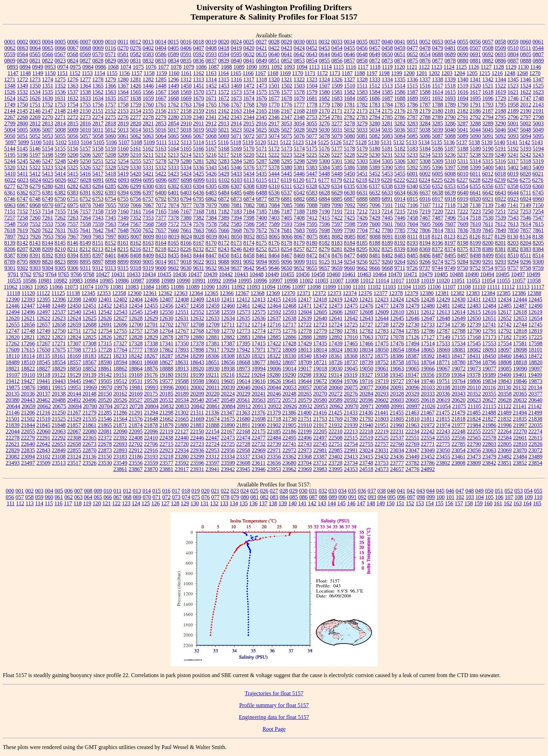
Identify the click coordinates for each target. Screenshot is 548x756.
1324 (324, 79)
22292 (59, 438)
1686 (375, 98)
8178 (287, 243)
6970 (48, 205)
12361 (150, 293)
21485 (474, 413)
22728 (243, 444)
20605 (412, 400)
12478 (397, 306)
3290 (500, 123)
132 (214, 503)
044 (431, 491)
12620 (13, 318)
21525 (59, 419)
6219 (374, 180)
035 (352, 491)
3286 (450, 123)
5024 (249, 130)
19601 (212, 381)
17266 (28, 343)
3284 (425, 123)
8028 (199, 237)
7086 (300, 205)
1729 (500, 98)
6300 (148, 186)
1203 (447, 73)
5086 (425, 136)
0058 (500, 42)
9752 (475, 268)
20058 (320, 387)
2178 (412, 111)
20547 (212, 400)
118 (77, 503)
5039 (438, 130)
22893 (120, 450)
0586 (161, 54)
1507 (324, 86)
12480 (428, 306)
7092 (350, 205)
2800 (22, 123)
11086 (177, 287)
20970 (352, 406)
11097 (299, 287)
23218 (166, 457)
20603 (397, 400)
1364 (85, 86)
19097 (535, 369)
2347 (287, 117)
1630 (48, 98)
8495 (450, 255)
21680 (243, 419)
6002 (425, 174)
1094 (302, 67)
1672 (224, 98)
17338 (151, 343)
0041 (400, 42)
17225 (535, 337)
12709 (212, 325)
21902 (274, 425)
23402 (336, 457)
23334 (228, 457)
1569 (186, 92)
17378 (197, 343)
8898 (110, 262)
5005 (22, 130)
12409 (197, 299)
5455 (400, 174)
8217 (148, 249)
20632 (520, 400)
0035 (362, 42)
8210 (60, 249)
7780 (387, 230)
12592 (274, 312)
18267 (151, 356)
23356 (274, 457)
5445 (287, 174)
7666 (224, 230)
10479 (426, 274)
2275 (110, 117)
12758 (151, 331)
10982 (60, 281)
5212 (161, 155)
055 (538, 491)
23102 (43, 457)
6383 (73, 193)
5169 (236, 149)
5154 (48, 149)
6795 (199, 199)
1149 (38, 73)
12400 (89, 299)
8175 (261, 243)
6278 (22, 186)
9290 (475, 262)
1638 (136, 98)
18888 (166, 369)
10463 (364, 274)
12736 (459, 325)
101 (450, 497)
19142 (105, 375)
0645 (337, 54)
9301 (10, 268)
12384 (488, 293)
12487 (520, 306)
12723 (320, 325)
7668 (236, 230)
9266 (425, 262)
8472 (312, 255)
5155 (60, 149)
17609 (13, 350)
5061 (123, 136)
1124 (449, 67)
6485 (236, 193)
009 (98, 491)
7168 (199, 211)
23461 (459, 457)
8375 (463, 249)
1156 (124, 73)
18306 (212, 356)
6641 (475, 193)
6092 (111, 180)
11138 (73, 293)
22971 (274, 450)
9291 (488, 262)
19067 (443, 369)
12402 (120, 299)
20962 (336, 406)
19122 (59, 375)
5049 (538, 130)
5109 (149, 142)
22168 (243, 431)
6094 (136, 180)
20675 (59, 406)
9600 (161, 268)
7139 (488, 205)
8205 (538, 243)
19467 (89, 381)
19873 (535, 381)
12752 (89, 331)
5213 (173, 155)
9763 (38, 274)
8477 (349, 255)
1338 (438, 79)
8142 (22, 243)
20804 (152, 406)
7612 (500, 224)
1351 (48, 86)
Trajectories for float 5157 (274, 693)
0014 (161, 42)
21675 (228, 419)
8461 (261, 255)
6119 (286, 180)
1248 (510, 73)
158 (469, 503)
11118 (13, 293)
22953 (212, 450)
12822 (43, 337)
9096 (287, 262)
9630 (186, 268)
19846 (520, 381)
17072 (382, 337)
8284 (349, 249)
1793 (488, 105)
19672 (320, 381)
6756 (136, 199)
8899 (123, 262)
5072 (249, 136)
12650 (474, 318)
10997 (276, 281)
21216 (43, 413)
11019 (428, 281)
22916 (151, 450)
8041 (224, 237)
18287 (166, 356)
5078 (324, 136)
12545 (136, 312)
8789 (10, 262)
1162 (199, 73)
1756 (98, 105)
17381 (212, 343)
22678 (105, 444)
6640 (463, 193)
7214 (387, 211)
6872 (224, 199)
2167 (287, 111)
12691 (105, 325)
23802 (443, 463)
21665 (182, 419)
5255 (136, 161)
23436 (397, 457)
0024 (236, 42)
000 (10, 491)
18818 (520, 362)
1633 (85, 98)
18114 (28, 356)
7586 (249, 224)
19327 (366, 375)
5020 (211, 130)
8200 (488, 243)
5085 (412, 136)
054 (528, 491)
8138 (538, 237)
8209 (48, 249)
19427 (28, 381)
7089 (325, 205)
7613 (513, 224)
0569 (85, 54)
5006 (35, 130)
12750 (59, 331)
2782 (349, 117)
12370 (288, 293)
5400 (488, 167)
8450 (224, 255)
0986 (101, 67)
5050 (10, 136)
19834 (489, 381)
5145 (22, 149)
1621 (513, 92)
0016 (186, 42)
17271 (59, 343)
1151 (62, 73)
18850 (74, 369)
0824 (73, 61)
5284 (236, 161)
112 (20, 503)
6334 (337, 186)
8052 (249, 237)
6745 (538, 193)
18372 (366, 356)
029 (294, 491)
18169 (74, 356)
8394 (73, 255)
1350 (35, 86)
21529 (74, 419)
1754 (73, 105)
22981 (320, 450)
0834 (173, 61)
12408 (182, 299)
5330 (136, 167)
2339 (186, 117)
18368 (351, 356)
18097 (505, 350)
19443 (59, 381)
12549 (151, 312)
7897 (10, 237)
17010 (351, 337)
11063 (26, 287)
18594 (120, 362)
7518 (475, 218)
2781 (337, 117)
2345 (261, 117)
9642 (249, 268)
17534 (459, 343)
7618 (10, 230)
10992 (214, 281)
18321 (258, 356)
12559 (228, 312)
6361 (10, 193)
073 (176, 497)
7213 (375, 211)
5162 (148, 149)
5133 (411, 142)
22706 (151, 444)
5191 (500, 149)
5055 (60, 136)
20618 (428, 400)
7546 (526, 218)
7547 (538, 218)
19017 (305, 369)
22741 (289, 444)
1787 (425, 105)
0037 (375, 42)
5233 (412, 155)
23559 (151, 463)
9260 (387, 262)
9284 (463, 262)
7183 (236, 211)
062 (68, 497)
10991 (199, 281)
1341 (475, 79)
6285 (110, 186)
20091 (397, 387)
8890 (73, 262)
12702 (166, 325)
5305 (387, 161)
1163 (211, 73)
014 (147, 491)
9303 (35, 268)
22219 (382, 431)
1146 (536, 67)
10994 (230, 281)
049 (480, 491)
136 (253, 503)
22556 (459, 438)
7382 (199, 218)
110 (538, 497)
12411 (228, 299)
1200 (409, 73)
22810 (520, 444)
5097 (11, 142)
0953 (50, 67)
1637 (123, 98)
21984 (474, 425)
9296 (526, 262)
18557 (74, 362)
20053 (289, 387)
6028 (86, 180)
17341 (166, 343)
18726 (336, 362)
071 (157, 497)
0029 (287, 42)
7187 (287, 211)
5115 (211, 142)
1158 (149, 73)
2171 (337, 111)
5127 (348, 142)
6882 (299, 199)
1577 (287, 92)
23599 (228, 463)
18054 (397, 350)
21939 (351, 425)
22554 (428, 438)
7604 (412, 224)
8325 (387, 249)
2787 (412, 117)
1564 (123, 92)
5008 (60, 130)
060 (49, 497)
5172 (274, 149)
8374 (450, 249)
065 (98, 497)
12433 (489, 299)
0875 (412, 61)
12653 (520, 318)
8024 (186, 237)
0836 (199, 61)
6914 (400, 199)
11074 (86, 287)
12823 (59, 337)
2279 (161, 117)
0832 (148, 61)
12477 (382, 306)
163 (518, 503)
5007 (48, 130)
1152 (75, 73)
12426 (412, 299)
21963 (412, 425)
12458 (197, 306)
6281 (60, 186)
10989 (168, 281)
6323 (299, 186)
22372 (105, 438)
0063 (23, 48)
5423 (173, 174)
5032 (349, 130)
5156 (73, 149)
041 (401, 491)
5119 (248, 142)
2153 (123, 111)
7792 (412, 230)
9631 (199, 268)
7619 (22, 230)
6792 (161, 199)
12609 (382, 312)
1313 (199, 79)
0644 (324, 54)
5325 (73, 167)
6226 (450, 180)
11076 (102, 287)
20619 (443, 400)
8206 (10, 249)
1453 (224, 86)
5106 (111, 142)
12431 (474, 299)
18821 (13, 369)
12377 (381, 293)
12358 (119, 293)
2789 (438, 117)
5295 (287, 161)
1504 (312, 86)
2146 (35, 111)
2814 (60, 123)
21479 (458, 413)
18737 (351, 362)
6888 (362, 199)
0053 (438, 42)
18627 (166, 362)
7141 (513, 205)
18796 (489, 362)
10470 (395, 274)
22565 (474, 438)
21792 (366, 419)
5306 (400, 161)
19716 (366, 381)
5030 (324, 130)
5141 (512, 142)
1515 (412, 86)
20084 (382, 387)
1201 (422, 73)
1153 (87, 73)
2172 (349, 111)
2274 (98, 117)
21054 (444, 406)
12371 (304, 293)
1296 (173, 79)
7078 (199, 205)
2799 (10, 123)
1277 (85, 79)
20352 (474, 394)
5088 (450, 136)
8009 (149, 237)
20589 (336, 400)
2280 (173, 117)
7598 (349, 224)
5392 (412, 167)
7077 (186, 205)
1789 (450, 105)
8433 (161, 255)
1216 (497, 73)
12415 (274, 299)
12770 (228, 331)
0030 (299, 42)
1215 (485, 73)
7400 (261, 218)
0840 (236, 61)
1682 (324, 98)
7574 (186, 224)
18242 (135, 356)
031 (313, 491)
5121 (273, 142)
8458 (249, 255)
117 (68, 503)
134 (234, 503)
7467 (425, 218)
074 (186, 497)
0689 (450, 54)
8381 (500, 249)
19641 (289, 381)
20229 (243, 394)
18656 (228, 362)
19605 (228, 381)
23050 (443, 450)
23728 (336, 463)
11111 (493, 287)
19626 (274, 381)
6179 (337, 180)
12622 (43, 318)
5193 (526, 149)
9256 (362, 262)
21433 (351, 413)
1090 (252, 67)
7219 (425, 211)
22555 (443, 438)
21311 (197, 413)
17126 (412, 337)
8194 (425, 243)
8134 (525, 237)
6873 (236, 199)
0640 (274, 54)
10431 (118, 274)
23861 (120, 469)
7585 (236, 224)
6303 (186, 186)
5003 (538, 123)
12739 (474, 325)
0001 (10, 42)
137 (263, 503)
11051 (458, 281)
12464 (274, 306)
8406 (123, 255)
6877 (261, 199)
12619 (535, 312)
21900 (259, 425)
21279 (89, 413)
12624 (74, 318)
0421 (261, 48)
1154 (99, 73)
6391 (85, 193)
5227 (337, 155)
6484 (224, 193)
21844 (28, 425)
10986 (122, 281)
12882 (228, 337)
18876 (151, 369)
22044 (13, 431)
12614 (459, 312)
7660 (173, 230)
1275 (60, 79)
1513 (387, 86)
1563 (110, 92)
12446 (13, 306)
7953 (48, 237)
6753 (98, 199)
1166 (248, 73)
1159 (161, 73)
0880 (463, 61)
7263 (73, 218)
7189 (312, 211)
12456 (166, 306)
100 (440, 497)
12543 (120, 312)
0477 (412, 48)
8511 (525, 255)
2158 (186, 111)
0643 (312, 54)
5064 (161, 136)
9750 (462, 268)
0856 (337, 61)
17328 (136, 343)
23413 (351, 457)
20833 (182, 406)
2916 (261, 123)
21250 (59, 413)
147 (361, 503)
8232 (199, 249)
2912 (211, 123)
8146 (73, 243)
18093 (489, 350)
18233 (120, 356)
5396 (438, 167)
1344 (500, 79)
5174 (299, 149)
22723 (197, 444)
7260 (35, 218)
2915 (249, 123)
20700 (90, 406)
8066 (287, 237)
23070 (520, 450)
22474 (243, 438)
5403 (526, 167)
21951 (382, 425)
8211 (73, 249)
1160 (174, 73)
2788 (425, 117)
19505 (105, 381)
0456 (362, 48)
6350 (425, 186)
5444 (274, 174)
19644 (305, 381)
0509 (500, 48)
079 (235, 497)
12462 (259, 306)
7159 (110, 211)
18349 (320, 356)
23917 (182, 469)
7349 (123, 218)
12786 (428, 331)
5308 (425, 161)
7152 (22, 211)
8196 (438, 243)
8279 (324, 249)
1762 (173, 105)
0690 (463, 54)
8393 (60, 255)
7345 (110, 218)
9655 (312, 268)
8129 (500, 237)
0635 (261, 54)
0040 (387, 42)
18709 (305, 362)
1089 (239, 67)
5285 (249, 161)
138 (273, 503)
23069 (505, 450)
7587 (261, 224)
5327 (98, 167)
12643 (366, 318)
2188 (500, 111)
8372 (438, 249)
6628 (324, 193)
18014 (320, 350)
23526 (89, 463)
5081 (362, 136)
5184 (425, 149)
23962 (289, 469)
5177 (337, 149)
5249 (73, 161)
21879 (166, 425)
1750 (22, 105)
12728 (382, 325)
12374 (350, 293)
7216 (412, 211)
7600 (375, 224)
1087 (214, 67)
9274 (438, 262)
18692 (274, 362)
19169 (136, 375)
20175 (151, 394)
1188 (359, 73)
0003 (35, 42)
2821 (148, 123)
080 (245, 497)
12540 (74, 312)
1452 (211, 86)
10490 (472, 274)
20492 (74, 400)
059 (39, 497)
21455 (397, 413)
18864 (136, 369)
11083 (132, 287)
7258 (22, 218)
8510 (513, 255)
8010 (161, 237)
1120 (399, 67)
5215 (199, 155)
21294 (151, 413)
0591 (186, 54)
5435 (261, 174)
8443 (186, 255)
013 (137, 491)
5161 (136, 149)
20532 (166, 400)
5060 (110, 136)
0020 (224, 42)
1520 (475, 86)
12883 (243, 337)
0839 (224, 61)
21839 (13, 425)
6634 (400, 193)
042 (411, 491)
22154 (212, 431)
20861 (213, 406)
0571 (110, 54)
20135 (13, 394)
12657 (43, 325)
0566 (48, 54)
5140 (499, 142)
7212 (362, 211)
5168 (224, 149)
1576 (274, 92)
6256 (513, 180)
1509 (337, 86)
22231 (397, 431)
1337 (425, 79)
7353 (148, 218)
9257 (375, 262)
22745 (320, 444)
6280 (48, 186)
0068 (86, 48)
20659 (29, 406)
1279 (110, 79)
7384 (211, 218)
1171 (310, 73)
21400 (304, 413)
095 (391, 497)
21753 (320, 419)
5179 (362, 149)
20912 (244, 406)
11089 (193, 287)
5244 (10, 161)
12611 (412, 312)
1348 (10, 86)
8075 (312, 237)
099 (431, 497)
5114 (198, 142)
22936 (197, 450)
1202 (434, 73)
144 (332, 503)
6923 (513, 199)
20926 (290, 406)
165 (537, 503)
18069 (443, 350)
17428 (289, 343)
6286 (123, 186)
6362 (22, 193)
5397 (450, 167)
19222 (243, 375)
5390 (387, 167)
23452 (428, 457)
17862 (166, 350)
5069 (224, 136)
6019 (513, 174)
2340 (199, 117)
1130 (523, 67)
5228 (349, 155)
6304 (199, 186)
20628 (505, 400)
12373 (334, 293)
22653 (59, 444)
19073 (474, 369)
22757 (382, 444)
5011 (98, 130)
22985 (336, 450)
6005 (438, 174)
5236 (450, 155)
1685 (362, 98)
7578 (211, 224)
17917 (212, 350)
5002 (526, 123)
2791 (463, 117)
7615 (538, 224)
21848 (59, 425)
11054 (488, 281)
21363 (243, 413)
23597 (212, 463)
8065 (274, 237)
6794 (186, 199)
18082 (474, 350)
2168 (299, 111)
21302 (182, 413)
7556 (60, 224)
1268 (522, 73)
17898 (197, 350)
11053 (473, 281)
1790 (463, 105)
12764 (166, 331)
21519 (43, 419)
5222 (274, 155)
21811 (428, 419)
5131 (386, 142)
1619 (500, 92)
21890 (228, 425)
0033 (337, 42)
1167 (261, 73)
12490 (535, 306)
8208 (35, 249)
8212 (85, 249)
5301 (337, 161)
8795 (22, 262)
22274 (535, 431)
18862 (120, 369)
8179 (299, 243)
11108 (464, 287)
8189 (387, 243)
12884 (259, 337)
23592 (182, 463)
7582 (224, 224)
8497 (463, 255)
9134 (337, 262)
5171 (261, 149)
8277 (312, 249)
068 (127, 497)
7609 (463, 224)
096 (401, 497)
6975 (73, 205)
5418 (110, 174)
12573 (243, 312)
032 (323, 491)
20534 (182, 400)
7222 (463, 211)
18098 (520, 350)
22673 (89, 444)
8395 (85, 255)
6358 (513, 186)
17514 (428, 343)
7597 (337, 224)
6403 (186, 193)
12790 (474, 331)
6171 (311, 180)
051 (499, 491)
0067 (73, 48)
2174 (375, 111)
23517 (74, 463)
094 (382, 497)
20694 (75, 406)
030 (303, 491)
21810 (412, 419)
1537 (73, 92)
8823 (60, 262)
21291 (136, 413)
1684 (349, 98)
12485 (505, 306)
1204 (460, 73)
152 (410, 503)
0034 (349, 42)
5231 (387, 155)
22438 (166, 438)
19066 (428, 369)
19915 (59, 387)
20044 (274, 387)
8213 (98, 249)
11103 (389, 287)
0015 (173, 42)
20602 (382, 400)
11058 (534, 281)
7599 (362, 224)
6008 (450, 174)
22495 (289, 438)
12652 (505, 318)
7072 (161, 205)
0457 (375, 48)
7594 (299, 224)
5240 (500, 155)
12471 (305, 306)
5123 (298, 142)
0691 (475, 54)
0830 (123, 61)
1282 (148, 79)
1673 (236, 98)
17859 (151, 350)
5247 (48, 161)
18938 (228, 369)
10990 (183, 281)
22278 (13, 438)
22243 (443, 431)
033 (333, 491)
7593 (287, 224)
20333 (428, 394)
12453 (120, 306)
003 (39, 491)
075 (196, 497)
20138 (59, 394)
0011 (123, 42)
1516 (425, 86)
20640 (535, 400)
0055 (463, 42)
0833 (161, 61)
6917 (438, 199)
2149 (73, 111)
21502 (28, 419)
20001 (182, 387)
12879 (182, 337)
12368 (258, 293)
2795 (500, 117)
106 (499, 497)
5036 (400, 130)
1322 (299, 79)
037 (372, 491)
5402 (513, 167)
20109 (459, 387)
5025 (261, 130)
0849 (261, 61)
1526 (10, 92)
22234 (412, 431)
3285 (438, 123)
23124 (74, 457)
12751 (74, 331)
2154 (136, 111)
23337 (243, 457)
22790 (474, 444)
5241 (513, 155)
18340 (304, 356)
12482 (459, 306)
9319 (148, 268)
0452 (312, 48)
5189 (475, 149)
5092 (500, 136)
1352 (60, 86)
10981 (45, 281)
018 (186, 491)
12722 (305, 325)
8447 (211, 255)
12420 (351, 299)
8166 (186, 243)
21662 (166, 419)
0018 (199, 42)
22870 (89, 450)
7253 (526, 211)
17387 (228, 343)
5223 (287, 155)
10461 (349, 274)
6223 (412, 180)
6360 (538, 186)
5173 (287, 149)
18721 (320, 362)
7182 (224, 211)
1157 (137, 73)
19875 (13, 387)
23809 (474, 463)
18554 (59, 362)
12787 (443, 331)
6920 (475, 199)
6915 (412, 199)
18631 (182, 362)
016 (166, 491)
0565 (35, 54)
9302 (23, 268)
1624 (10, 98)
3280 (375, 123)
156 (449, 503)
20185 (166, 394)
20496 (89, 400)
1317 (249, 79)
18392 (427, 356)
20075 (351, 387)
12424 (397, 299)
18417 (458, 356)
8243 (224, 249)
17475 (382, 343)
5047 (513, 130)
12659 (74, 325)
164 (527, 503)
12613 (443, 312)
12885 (274, 337)
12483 (474, 306)
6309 (261, 186)
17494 (412, 343)
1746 (513, 98)
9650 (287, 268)
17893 (182, 350)
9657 (324, 268)
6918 (450, 199)
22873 (105, 450)
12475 (351, 306)
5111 (162, 142)
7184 (249, 211)
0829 (110, 61)
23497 (28, 463)
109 (528, 497)
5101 (49, 142)
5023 (236, 130)
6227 (462, 180)
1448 (161, 86)
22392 (120, 438)
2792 (475, 117)
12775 (274, 331)
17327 (120, 343)
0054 (450, 42)
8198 (463, 243)
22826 (535, 444)
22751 (336, 444)
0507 (475, 48)
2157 (173, 111)
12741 (489, 325)
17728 (105, 350)
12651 (489, 318)
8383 (526, 249)
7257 (10, 218)
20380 (13, 400)
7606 (438, 224)
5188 (463, 149)
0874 (400, 61)
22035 (535, 425)
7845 (488, 230)
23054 (459, 450)
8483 (400, 255)
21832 (505, 419)
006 (68, 491)
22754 (351, 444)
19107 (13, 375)
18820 (535, 362)
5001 (513, 123)
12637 (274, 318)
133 (224, 503)
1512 (375, 86)
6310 (274, 186)
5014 (136, 130)
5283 (224, 161)
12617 (505, 312)
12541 (89, 312)
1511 (362, 86)
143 (322, 503)
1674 (249, 98)
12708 (197, 325)
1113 (314, 67)
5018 (186, 130)
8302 (375, 249)
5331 (148, 167)
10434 (149, 274)
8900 (136, 262)
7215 (400, 211)
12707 (182, 325)
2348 (299, 117)
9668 (387, 268)
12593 (289, 312)
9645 (261, 268)
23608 (243, 463)
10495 (503, 274)
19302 (320, 375)
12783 (382, 331)
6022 (10, 180)
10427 (103, 274)
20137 (43, 394)
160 (488, 503)
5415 (73, 174)
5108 (137, 142)
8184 (349, 243)
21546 (105, 419)
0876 (425, 61)
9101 (312, 262)
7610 (475, 224)
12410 (212, 299)
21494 (520, 413)
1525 (538, 86)
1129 (511, 67)
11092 (238, 287)
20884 (229, 406)
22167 (228, 431)
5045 (488, 130)
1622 (526, 92)
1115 (338, 67)
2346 (274, 117)
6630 (349, 193)
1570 (199, 92)
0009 (98, 42)
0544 (538, 48)
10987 (137, 281)
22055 (28, 431)
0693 (500, 54)
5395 (425, 167)
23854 (535, 463)
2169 (312, 111)
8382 (513, 249)
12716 (274, 325)
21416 (320, 413)
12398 (74, 299)
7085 (287, 205)
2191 (538, 111)
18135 (43, 356)
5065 (173, 136)
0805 (526, 54)
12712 (243, 325)
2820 (136, 123)
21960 (397, 425)
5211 (148, 155)
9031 (211, 262)
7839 (475, 230)
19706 (351, 381)
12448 (43, 306)
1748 (538, 98)
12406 (151, 299)
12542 (105, 312)
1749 (10, 105)
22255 (474, 431)
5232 (400, 155)
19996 (167, 387)
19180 (166, 375)
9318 (136, 268)
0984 (88, 67)
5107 (124, 142)
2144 (10, 111)
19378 (474, 375)
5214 (186, 155)
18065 (428, 350)
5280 (186, 161)
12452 (105, 306)
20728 (136, 406)
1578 (299, 92)
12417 (305, 299)
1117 (363, 67)
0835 (186, 61)
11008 (352, 281)
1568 (173, 92)
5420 (136, 174)
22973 (305, 450)
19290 (289, 375)
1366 (110, 86)
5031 (337, 130)
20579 (305, 400)
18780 (459, 362)
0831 (136, 61)
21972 (428, 425)
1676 (261, 98)
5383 (312, 167)
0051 (412, 42)
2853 (161, 123)
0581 (123, 54)
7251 (500, 211)
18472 (535, 356)
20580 (320, 400)
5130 (374, 142)
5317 (513, 161)
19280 (274, 375)
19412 (13, 381)
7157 (85, 211)
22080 (89, 431)
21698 (259, 419)
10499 (533, 274)
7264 (85, 218)
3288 (475, 123)
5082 (375, 136)
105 (489, 497)
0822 (48, 61)
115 (49, 503)
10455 (287, 274)
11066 (56, 287)
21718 (274, 419)
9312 (98, 268)
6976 (86, 205)
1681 (312, 98)
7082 (249, 205)
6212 (349, 180)
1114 (327, 67)
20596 (366, 400)
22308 (74, 438)
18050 (382, 350)
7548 (10, 224)
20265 (305, 394)
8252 (261, 249)
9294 (513, 262)
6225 (437, 180)
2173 (362, 111)
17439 (336, 343)
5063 (148, 136)
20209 (197, 394)
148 (371, 503)
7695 (312, 230)
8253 (274, 249)
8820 (48, 262)
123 (126, 503)
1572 (224, 92)
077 (215, 497)
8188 (375, 243)
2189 (513, 111)
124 (136, 503)
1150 (50, 73)
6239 (500, 180)
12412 (243, 299)
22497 (320, 438)
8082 (337, 237)
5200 (73, 155)
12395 (43, 299)
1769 (261, 105)
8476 (337, 255)
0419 (236, 48)
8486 (425, 255)
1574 (249, 92)
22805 (505, 444)
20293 (382, 394)
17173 (489, 337)
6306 (224, 186)
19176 (151, 375)
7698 (324, 230)
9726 (412, 268)
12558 (212, 312)
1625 (22, 98)
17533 (443, 343)
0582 (136, 54)
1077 (164, 67)
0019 (211, 42)
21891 (243, 425)
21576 (136, 419)
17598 (535, 343)
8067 (300, 237)
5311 (463, 161)
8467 (287, 255)
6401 (173, 193)
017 (176, 491)
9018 (186, 262)
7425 (349, 218)
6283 (85, 186)
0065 (48, 48)
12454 (136, 306)
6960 (538, 199)
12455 (151, 306)
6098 (186, 180)
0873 (387, 61)
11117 (538, 287)
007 (78, 491)
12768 (197, 331)
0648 (362, 54)
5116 (223, 142)
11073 (71, 287)
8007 (136, 237)
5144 (10, 149)
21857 (74, 425)
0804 (513, 54)
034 (342, 491)
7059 (123, 205)
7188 (299, 211)
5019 (199, 130)
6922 (500, 199)
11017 (397, 281)
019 (196, 491)
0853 (299, 61)
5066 (186, 136)
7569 (161, 224)
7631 (60, 230)
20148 (89, 394)
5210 (136, 155)
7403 (274, 218)
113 (30, 503)
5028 (299, 130)
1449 (173, 86)
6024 (35, 180)
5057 (85, 136)
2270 (48, 117)
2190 (526, 111)
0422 (274, 48)
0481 (450, 48)
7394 (236, 218)
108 (519, 497)
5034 (375, 130)
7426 (362, 218)
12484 (489, 306)
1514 (400, 86)
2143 (538, 105)
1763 (186, 105)
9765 (64, 274)
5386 (349, 167)
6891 (387, 199)
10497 (518, 274)
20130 (504, 387)
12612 (428, 312)
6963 (10, 205)
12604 (305, 312)
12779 (320, 331)
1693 (450, 98)
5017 (173, 130)
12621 (28, 318)
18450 (489, 356)
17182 (505, 337)
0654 (425, 54)
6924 (526, 199)
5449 (337, 174)
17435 (320, 343)
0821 (35, 61)
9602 (173, 268)
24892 (428, 469)
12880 (197, 337)
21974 (443, 425)
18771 (443, 362)
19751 (443, 381)
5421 (148, 174)
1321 (287, 79)
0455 (349, 48)
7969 (86, 237)
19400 (504, 375)
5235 (438, 155)
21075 (459, 406)
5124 (311, 142)
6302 (173, 186)
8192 (400, 243)
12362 (165, 293)
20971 (367, 406)
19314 (335, 375)
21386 (289, 413)
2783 (362, 117)
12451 (89, 306)
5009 (73, 130)
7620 (35, 230)
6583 (312, 193)
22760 (397, 444)
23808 (459, 463)
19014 (289, 369)
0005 (60, 42)
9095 (274, 262)
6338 (387, 186)
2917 (274, 123)
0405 (173, 48)
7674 (274, 230)
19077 (489, 369)
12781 (351, 331)
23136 (89, 457)
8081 (325, 237)
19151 (120, 375)
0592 (199, 54)
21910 (305, 425)
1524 (526, 86)
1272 (22, 79)
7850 (513, 230)
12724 (336, 325)
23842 (489, 463)
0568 (73, 54)
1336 (412, 79)
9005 (148, 262)
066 (108, 497)
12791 (489, 331)
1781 (349, 105)
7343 (98, 218)
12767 (182, 331)
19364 (458, 375)
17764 (120, 350)
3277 (337, 123)
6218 (362, 180)
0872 (375, 61)
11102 (374, 287)
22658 (74, 444)
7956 (60, 237)
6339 (400, 186)
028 (284, 491)
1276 (73, 79)
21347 (228, 413)
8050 (237, 237)
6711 (525, 193)
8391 (35, 255)
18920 (197, 369)
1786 (412, 105)
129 (185, 503)
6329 (324, 186)
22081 (105, 431)
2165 (261, 111)
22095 (136, 431)
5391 (400, 167)
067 (117, 497)
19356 (427, 375)
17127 (428, 337)
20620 (459, 400)
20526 (120, 400)
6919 (463, 199)
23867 (136, 469)
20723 (121, 406)
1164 (223, 73)
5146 (35, 149)
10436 (180, 274)
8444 (199, 255)
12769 (212, 331)
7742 (375, 230)
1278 (98, 79)
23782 (412, 463)
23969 (305, 469)
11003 (321, 281)
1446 (148, 86)
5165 (186, 149)
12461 (243, 306)
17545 (474, 343)
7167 (186, 211)
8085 (350, 237)
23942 (228, 469)
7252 (513, 211)
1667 (161, 98)
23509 (43, 463)
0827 (85, 61)
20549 (228, 400)
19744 (412, 381)
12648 (443, 318)
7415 (324, 218)
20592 (351, 400)
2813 (48, 123)
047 (460, 491)
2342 (224, 117)
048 (470, 491)
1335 (400, 79)
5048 (526, 130)
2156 (161, 111)
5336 (199, 167)
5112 (174, 142)
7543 (513, 218)
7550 (22, 224)
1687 (387, 98)
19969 (90, 387)
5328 (110, 167)
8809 (35, 262)
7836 (463, 230)
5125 (323, 142)
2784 (375, 117)
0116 (111, 48)
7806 (425, 230)
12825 (89, 337)
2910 (186, 123)
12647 (428, 318)
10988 (153, 281)
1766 (224, 105)
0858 (362, 61)
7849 (500, 230)
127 (165, 503)
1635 (110, 98)
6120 (299, 180)
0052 (425, 42)
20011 (213, 387)
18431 (474, 356)
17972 (274, 350)
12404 (136, 299)
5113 (186, 142)
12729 (397, 325)
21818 (459, 419)
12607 (351, 312)
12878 (166, 337)
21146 (13, 413)
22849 (59, 450)
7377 (161, 218)
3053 (287, 123)
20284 (366, 394)
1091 (264, 67)
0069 (98, 48)
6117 (274, 180)
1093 (289, 67)
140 (293, 503)
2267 (10, 117)
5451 (362, 174)
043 (421, 491)
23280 (182, 457)
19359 (443, 375)
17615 (28, 350)
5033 (362, 130)
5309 (438, 161)
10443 (241, 274)
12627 (120, 318)
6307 (236, 186)
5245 (22, 161)
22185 (274, 431)
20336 (443, 394)
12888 (305, 337)
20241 (259, 394)
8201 (500, 243)
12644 (382, 318)
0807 (538, 54)
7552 (35, 224)
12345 (88, 293)
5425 (199, 174)
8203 (513, 243)
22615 (535, 438)
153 (420, 503)
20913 (259, 406)
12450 (74, 306)
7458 (412, 218)
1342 (488, 79)
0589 (173, 54)
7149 (525, 205)
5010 (85, 130)
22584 (505, 438)
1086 (201, 67)
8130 (513, 237)
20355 (489, 394)
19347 (412, 375)
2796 (513, 117)
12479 (412, 306)
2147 (48, 111)
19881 (44, 387)
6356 (488, 186)
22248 (459, 431)
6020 (525, 174)
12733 (428, 325)
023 (235, 491)
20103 (428, 387)
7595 (312, 224)
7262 (60, 218)
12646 (412, 318)
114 (39, 503)
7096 (375, 205)
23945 (243, 469)
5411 (23, 174)
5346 (236, 167)
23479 (489, 457)
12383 (473, 293)
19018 (320, 369)
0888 (526, 61)
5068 (211, 136)
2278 (148, 117)
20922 (275, 406)
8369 (425, 249)
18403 (443, 356)
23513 (59, 463)
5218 (236, 155)
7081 (237, 205)
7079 (211, 205)
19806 (474, 381)
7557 (73, 224)
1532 (22, 92)
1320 (274, 79)
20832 (167, 406)
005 (59, 491)
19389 (489, 375)
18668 (243, 362)
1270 (535, 73)
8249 (249, 249)
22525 (382, 438)
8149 (85, 243)
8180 (312, 243)
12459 (212, 306)
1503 (299, 86)
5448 (324, 174)
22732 (259, 444)
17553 (489, 343)
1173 (335, 73)
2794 (488, 117)
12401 (105, 299)
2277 (136, 117)
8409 (148, 255)
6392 (98, 193)
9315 (123, 268)
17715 (89, 350)
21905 (289, 425)
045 (440, 491)
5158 (98, 149)
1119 (387, 67)
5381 (299, 167)
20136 (28, 394)
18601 (136, 362)
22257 (489, 431)
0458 (387, 48)
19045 (351, 369)
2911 (198, 123)
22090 (120, 431)
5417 (98, 174)
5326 (85, 167)
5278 (161, 161)
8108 (400, 237)
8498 (475, 255)
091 (352, 497)
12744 (520, 325)
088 (323, 497)
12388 (534, 293)
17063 (366, 337)
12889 (320, 337)
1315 (224, 79)
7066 (136, 205)
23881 (166, 469)
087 (313, 497)
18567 (89, 362)
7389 (224, 218)
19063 (397, 369)
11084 (147, 287)
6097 (174, 180)
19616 (259, 381)
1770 (274, 105)
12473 (336, 306)
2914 (236, 123)
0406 (186, 48)
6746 (10, 199)
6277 (10, 186)
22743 (305, 444)
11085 (162, 287)
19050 (366, 369)
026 (264, 491)
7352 (136, 218)
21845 (43, 425)
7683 (299, 230)
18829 (59, 369)
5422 (161, 174)
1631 (60, 98)
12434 (505, 299)
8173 (236, 243)
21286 (120, 413)
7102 (400, 205)
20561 (243, 400)
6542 (299, 193)
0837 (211, 61)
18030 (351, 350)
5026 (274, 130)
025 (254, 491)
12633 (212, 318)
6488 (261, 193)
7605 (425, 224)
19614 (243, 381)
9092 (249, 262)
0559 (10, 54)
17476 (397, 343)
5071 (236, 136)
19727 (397, 381)
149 (381, 503)
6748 (35, 199)
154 (430, 503)
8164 (161, 243)
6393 (110, 193)
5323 (48, 167)
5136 (449, 142)
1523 (513, 86)
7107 (425, 205)
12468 (289, 306)
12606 (336, 312)
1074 (126, 67)
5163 (161, 149)
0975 (75, 67)
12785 (412, 331)
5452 (375, 174)
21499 (535, 413)
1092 (277, 67)
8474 (324, 255)
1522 (500, 86)
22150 (197, 431)
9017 (173, 262)
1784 (387, 105)
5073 (261, 136)
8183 (337, 243)
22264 (505, 431)
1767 (236, 105)
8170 (211, 243)
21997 (520, 425)
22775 (443, 444)
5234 (425, 155)
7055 (111, 205)
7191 (337, 211)
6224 (425, 180)
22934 (182, 450)
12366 (227, 293)
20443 (28, 400)
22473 (228, 438)
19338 (381, 375)
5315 (488, 161)
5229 (362, 155)
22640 (28, 444)
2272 (73, 117)
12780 (336, 331)
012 (127, 491)
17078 (397, 337)
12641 (336, 318)
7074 (174, 205)
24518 (366, 469)
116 (58, 503)
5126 (336, 142)
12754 (105, 331)
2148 (60, 111)
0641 (287, 54)
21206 (28, 413)
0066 (60, 48)
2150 (85, 111)
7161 (136, 211)
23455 (443, 457)
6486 (249, 193)
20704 (106, 406)
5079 (337, 136)
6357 (500, 186)
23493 (13, 463)
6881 (287, 199)
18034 (366, 350)
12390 (13, 299)
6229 (488, 180)
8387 (10, 255)
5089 (463, 136)
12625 (89, 318)
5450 (349, 174)
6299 (136, 186)
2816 (85, 123)
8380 (488, 249)
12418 (320, 299)
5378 (274, 167)
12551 (182, 312)
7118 (450, 205)
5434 (249, 174)
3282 (400, 123)
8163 (148, 243)
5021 (224, 130)
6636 (412, 193)
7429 (375, 218)
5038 (425, 130)
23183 (120, 457)
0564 (22, 54)
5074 (274, 136)
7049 (98, 205)
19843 (505, 381)
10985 (107, 281)
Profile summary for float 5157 (274, 705)
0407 (199, 48)
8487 (438, 255)
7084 (274, 205)
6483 (211, 193)
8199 (475, 243)
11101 (359, 287)
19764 (459, 381)
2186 (475, 111)
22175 (259, 431)
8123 (450, 237)
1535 (48, 92)
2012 (526, 105)
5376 (249, 167)
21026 (428, 406)
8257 (299, 249)
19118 (43, 375)
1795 (500, 105)
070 (147, 497)
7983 (98, 237)
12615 (474, 312)
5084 (400, 136)
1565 (136, 92)
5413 (48, 174)
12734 (443, 325)
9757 (513, 268)
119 (87, 503)
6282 (73, 186)
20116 (489, 387)
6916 (425, 199)
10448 (257, 274)
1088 (226, 67)
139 (283, 503)
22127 (182, 431)
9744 (437, 268)
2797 (526, 117)
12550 (166, 312)
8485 (412, 255)
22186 (289, 431)
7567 (136, 224)
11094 (269, 287)
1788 (438, 105)
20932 (305, 406)
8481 (375, 255)
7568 (148, 224)
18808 (505, 362)
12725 (351, 325)
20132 (520, 387)
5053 (48, 136)
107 (509, 497)
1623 (538, 92)
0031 (312, 42)
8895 (85, 262)
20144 (74, 394)
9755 (500, 268)
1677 (274, 98)
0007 (85, 42)
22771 (428, 444)
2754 (324, 117)
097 (411, 497)
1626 (35, 98)
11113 (523, 287)
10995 (245, 281)
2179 (425, 111)
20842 (198, 406)
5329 (123, 167)
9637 (236, 268)
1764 (199, 105)
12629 (151, 318)
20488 (59, 400)
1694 (463, 98)
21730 (289, 419)
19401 (520, 375)
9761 (13, 274)
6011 (475, 174)
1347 (538, 79)
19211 (212, 375)
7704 (362, 230)
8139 (10, 243)
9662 (362, 268)
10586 (30, 281)
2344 (249, 117)
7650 (136, 230)
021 (215, 491)
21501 (13, 419)
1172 (322, 73)
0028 (274, 42)
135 (244, 503)
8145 (60, 243)
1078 (176, 67)
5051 (22, 136)
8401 (110, 255)
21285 (105, 413)
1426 (136, 86)
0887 (513, 61)
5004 (10, 130)
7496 (450, 218)
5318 (526, 161)
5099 (23, 142)
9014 (161, 262)
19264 (258, 375)
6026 (60, 180)
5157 (85, 149)
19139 (89, 375)
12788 (459, 331)
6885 (337, 199)
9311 (85, 268)
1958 (513, 105)
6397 (148, 193)
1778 (312, 105)
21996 (505, 425)
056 (10, 497)
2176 (400, 111)
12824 (74, 337)
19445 (74, 381)
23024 (366, 450)
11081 (117, 287)
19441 (43, 381)
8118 (425, 237)
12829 (151, 337)
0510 (513, 48)
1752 (48, 105)
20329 (412, 394)
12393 (28, 299)
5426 (211, 174)
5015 (148, 130)
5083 (387, 136)
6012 (488, 174)
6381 (48, 193)
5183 (412, 149)
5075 (287, 136)
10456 (303, 274)
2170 (324, 111)
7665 (211, 230)
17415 (259, 343)
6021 (538, 174)
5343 (211, 167)
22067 (74, 431)
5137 (462, 142)
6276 (538, 180)
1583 (362, 92)
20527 (136, 400)
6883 (312, 199)
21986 (489, 425)
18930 (212, 369)
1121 (412, 67)
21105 (474, 406)
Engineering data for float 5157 (274, 717)
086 (303, 497)
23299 (197, 457)
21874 (136, 425)
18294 (181, 356)
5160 (123, 149)
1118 (375, 67)
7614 (526, 224)
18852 (89, 369)
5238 (475, 155)
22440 (182, 438)
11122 (43, 293)
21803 (382, 419)
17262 (13, 343)
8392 (48, 255)
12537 (59, 312)
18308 (228, 356)
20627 (489, 400)
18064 (412, 350)
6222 (399, 180)
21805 (397, 419)
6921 (488, 199)
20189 (182, 394)
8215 (123, 249)
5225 (312, 155)
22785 (459, 444)
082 (264, 497)
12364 (196, 293)
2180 (438, 111)
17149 (443, 337)
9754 (488, 268)
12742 (505, 325)
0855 (324, 61)
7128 (462, 205)
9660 (349, 268)
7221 (450, 211)
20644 (13, 406)
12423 (382, 299)
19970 (105, 387)
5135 (437, 142)
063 (78, 497)
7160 (123, 211)
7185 (261, 211)
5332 (161, 167)
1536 (60, 92)
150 (390, 503)
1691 (425, 98)
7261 (48, 218)
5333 (173, 167)
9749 (450, 268)
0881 (475, 61)
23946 (259, 469)
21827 (489, 419)
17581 (520, 343)
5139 (487, 142)
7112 (438, 205)
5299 (312, 161)
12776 (289, 331)
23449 (412, 457)
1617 (475, 92)
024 (245, 491)
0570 (98, 54)
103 (470, 497)
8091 (388, 237)
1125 (461, 67)
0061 (538, 42)
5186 (438, 149)
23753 (382, 463)
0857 (349, 61)
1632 (73, 98)
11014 (382, 281)
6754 (110, 199)
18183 (89, 356)
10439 (210, 274)
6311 (286, 186)
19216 (228, 375)
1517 (438, 86)
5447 (312, 174)
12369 (273, 293)
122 (116, 503)
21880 (182, 425)
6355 (475, 186)
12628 (136, 318)
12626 (105, 318)
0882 (488, 61)
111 (11, 503)
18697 (289, 362)
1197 (372, 73)
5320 (10, 167)
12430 (459, 299)
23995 (336, 469)
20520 (105, 400)
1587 (412, 92)
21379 (274, 413)
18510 (28, 362)
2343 (236, 117)
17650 (43, 350)
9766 (76, 274)
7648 (123, 230)
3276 (324, 123)
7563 (110, 224)
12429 (443, 299)
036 (362, 491)
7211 (349, 211)
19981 (136, 387)
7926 (35, 237)
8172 (224, 243)
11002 (306, 281)
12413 (259, 299)
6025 (48, 180)
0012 (136, 42)
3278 (349, 123)
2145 (22, 111)
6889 (375, 199)
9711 (400, 268)
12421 (366, 299)
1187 (347, 73)
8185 (362, 243)
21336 (212, 413)
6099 (199, 180)
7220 (438, 211)
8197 (450, 243)
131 (204, 503)
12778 (305, 331)
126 (156, 503)
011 (117, 491)
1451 (199, 86)
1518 (450, 86)
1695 (475, 98)
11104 (404, 287)
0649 (375, 54)
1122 (424, 67)
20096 (412, 387)
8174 (249, 243)
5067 (199, 136)
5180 (375, 149)
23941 (212, 469)
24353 (351, 469)
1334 (387, 79)
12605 (320, 312)
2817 (98, 123)
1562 (98, 92)
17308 (89, 343)
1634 (98, 98)
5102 (61, 142)
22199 (305, 431)
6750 (60, 199)
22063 (59, 431)
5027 (287, 130)
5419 (123, 174)
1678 (287, 98)
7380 (186, 218)
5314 (475, 161)
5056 (73, 136)
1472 (249, 86)
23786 (428, 463)
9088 (224, 262)
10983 (76, 281)
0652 (412, 54)
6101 (211, 180)
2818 (110, 123)
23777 (397, 463)
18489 (13, 362)
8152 (110, 243)
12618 (520, 312)
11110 (479, 287)
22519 (366, 438)
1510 (349, 86)
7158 (98, 211)
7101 (388, 205)
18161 (58, 356)
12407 (166, 299)
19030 (336, 369)
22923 (166, 450)
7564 (123, 224)
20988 (382, 406)
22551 (412, 438)
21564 (120, 419)
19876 (28, 387)
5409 (538, 167)
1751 (35, 105)
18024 (336, 350)
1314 (211, 79)
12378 (396, 293)
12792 (505, 331)
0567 (60, 54)
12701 (151, 325)
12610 (397, 312)
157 (459, 503)
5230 (375, 155)
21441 (381, 413)
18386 (397, 356)
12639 (305, 318)
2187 (488, 111)
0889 (538, 61)
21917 (320, 425)
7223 (475, 211)
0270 (123, 48)
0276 (136, 48)
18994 (259, 369)
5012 (110, 130)
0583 (148, 54)
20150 (105, 394)
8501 (500, 255)
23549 (120, 463)
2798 (538, 117)
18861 (105, 369)
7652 (148, 230)
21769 (336, 419)
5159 (110, 149)
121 (107, 503)
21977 (459, 425)
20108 (443, 387)
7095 (362, 205)
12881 (212, 337)
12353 (104, 293)
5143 (537, 142)
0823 (60, 61)
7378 (173, 218)
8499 (488, 255)
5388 (362, 167)
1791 (475, 105)
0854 (312, 61)
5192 (513, 149)
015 (157, 491)
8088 (375, 237)
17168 (474, 337)
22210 (336, 431)
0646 (349, 54)
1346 (526, 79)
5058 (98, 136)
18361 (335, 356)
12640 (320, 318)
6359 (526, 186)
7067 (149, 205)
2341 (211, 117)
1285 (161, 79)
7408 (299, 218)
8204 (526, 243)
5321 (22, 167)
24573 (382, 469)
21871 (120, 425)
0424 (299, 48)
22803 (489, 444)
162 (508, 503)
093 (372, 497)
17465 (351, 343)
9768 (89, 274)
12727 (366, 325)
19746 (428, 381)
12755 (120, 331)
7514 (463, 218)
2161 (211, 111)
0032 (324, 42)
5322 (35, 167)
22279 (28, 438)
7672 (261, 230)
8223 (173, 249)
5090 (475, 136)
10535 (14, 281)
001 (20, 491)
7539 (500, 218)
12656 (28, 325)
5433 (236, 174)
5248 (60, 161)
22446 (197, 438)
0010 (110, 42)
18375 (381, 356)
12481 (443, 306)
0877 (438, 61)
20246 (274, 394)
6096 (161, 180)
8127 (488, 237)
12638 (289, 318)
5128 (361, 142)
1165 (236, 73)
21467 (427, 413)
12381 (442, 293)
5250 (85, 161)
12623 (59, 318)
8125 (462, 237)
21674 (212, 419)
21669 (197, 419)
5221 (261, 155)
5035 (387, 130)
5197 (35, 155)
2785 (387, 117)
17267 (43, 343)
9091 (236, 262)
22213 (351, 431)
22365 (89, 438)
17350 (182, 343)
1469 (236, 86)
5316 (500, 161)
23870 (151, 469)
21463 (412, 413)
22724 (212, 444)
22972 (289, 450)
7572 (173, 224)
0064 (35, 48)
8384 (538, 249)
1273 (35, 79)
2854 (173, 123)
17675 (59, 350)
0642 (299, 54)
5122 (286, 142)
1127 (486, 67)
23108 (59, 457)
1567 (161, 92)
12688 (89, 325)
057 (20, 497)
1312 (186, 79)
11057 (518, 281)
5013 (123, 130)
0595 (236, 54)
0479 (438, 48)
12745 (535, 325)
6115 (262, 180)
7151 (10, 211)
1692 (438, 98)
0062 (10, 48)
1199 (396, 73)
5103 (74, 142)
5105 (99, 142)
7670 (249, 230)
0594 (224, 54)
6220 (387, 180)
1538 (85, 92)
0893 (13, 67)
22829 (13, 450)
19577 (166, 381)
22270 (520, 431)
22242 (428, 431)
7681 (287, 230)
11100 (344, 287)
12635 (243, 318)
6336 (362, 186)
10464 (380, 274)
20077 (366, 387)
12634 (228, 318)
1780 (337, 105)
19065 (412, 369)
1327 (349, 79)
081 (254, 497)
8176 (274, 243)
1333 (375, 79)
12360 (135, 293)
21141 (520, 406)
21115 (489, 406)
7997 (111, 237)
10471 (410, 274)
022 (225, 491)
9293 (500, 262)
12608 (366, 312)
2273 (85, 117)
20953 (321, 406)
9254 (349, 262)
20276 (351, 394)
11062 (11, 287)
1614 (438, 92)
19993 (151, 387)
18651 (212, 362)
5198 (48, 155)
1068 (113, 67)
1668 (173, 98)
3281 (387, 123)
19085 (505, 369)
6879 (274, 199)
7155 (60, 211)
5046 (500, 130)
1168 (273, 73)
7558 (85, 224)
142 (312, 503)
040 (391, 491)
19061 (382, 369)
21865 (105, 425)
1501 (274, 86)
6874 (249, 199)
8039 (211, 237)
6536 (274, 193)
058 (29, 497)
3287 (463, 123)
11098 (314, 287)
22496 (305, 438)
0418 (224, 48)
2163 (236, 111)
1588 (425, 92)
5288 (274, 161)
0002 (22, 42)
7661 (186, 230)
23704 (305, 463)
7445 (387, 218)
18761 (412, 362)
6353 (450, 186)
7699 (337, 230)
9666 (375, 268)
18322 (274, 356)
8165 (173, 243)
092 (362, 497)
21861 (89, 425)
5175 (312, 149)
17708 (74, 350)
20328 (397, 394)
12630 (166, 318)
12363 (181, 293)
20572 (274, 400)
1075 (138, 67)
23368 (305, 457)
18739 (366, 362)
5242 (526, 155)
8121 (437, 237)
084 (284, 497)
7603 (400, 224)
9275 (450, 262)
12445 (535, 299)
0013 (148, 42)
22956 (228, 450)
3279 (362, 123)
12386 (519, 293)
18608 (151, 362)
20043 (259, 387)
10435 (164, 274)
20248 (289, 394)
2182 (463, 111)
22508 (336, 438)
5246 (35, 161)
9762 (26, 274)
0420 (249, 48)
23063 (489, 450)
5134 (424, 142)
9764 (51, 274)
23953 (274, 469)
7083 (262, 205)
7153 (35, 211)
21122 (504, 406)
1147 (13, 73)
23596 (197, 463)
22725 (228, 444)
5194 (538, 149)
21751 (305, 419)
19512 (120, 381)
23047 (412, 450)
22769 (412, 444)
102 (460, 497)
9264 (400, 262)
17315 (105, 343)
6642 (488, 193)
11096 (284, 287)
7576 (199, 224)
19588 (182, 381)
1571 (211, 92)
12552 (197, 312)
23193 (151, 457)
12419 (336, 299)
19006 (274, 369)
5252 (110, 161)
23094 (28, 457)
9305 (60, 268)
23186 (136, 457)
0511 (525, 48)
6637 (425, 193)
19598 (197, 381)
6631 (362, 193)
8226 (186, 249)
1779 (324, 105)
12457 (182, 306)
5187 (450, 149)
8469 (299, 255)
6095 (149, 180)
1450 (186, 86)
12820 (13, 337)
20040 (243, 387)
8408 (136, 255)
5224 (299, 155)
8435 (173, 255)
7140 (500, 205)
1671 (211, 98)
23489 (535, 457)
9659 (337, 268)
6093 (123, 180)
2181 (450, 111)
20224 (228, 394)
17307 (74, 343)
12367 (242, 293)
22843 (43, 450)
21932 (336, 425)
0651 (400, 54)
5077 (312, 136)
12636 (259, 318)
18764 (428, 362)
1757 (110, 105)
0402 (148, 48)
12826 (105, 337)
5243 (538, 155)
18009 (289, 350)
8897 (98, 262)
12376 (365, 293)
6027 (73, 180)
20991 (398, 406)
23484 (520, 457)
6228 (475, 180)
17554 (505, 343)
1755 (85, 105)
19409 (535, 375)
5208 (110, 155)
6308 (249, 186)
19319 (351, 375)
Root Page (274, 729)
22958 (243, 450)
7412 (312, 218)
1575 (261, 92)
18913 (182, 369)
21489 (504, 413)
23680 (289, 463)
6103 (237, 180)
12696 (120, 325)
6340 (412, 186)
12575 (259, 312)
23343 (259, 457)
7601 (387, 224)
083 (274, 497)
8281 (337, 249)
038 (382, 491)
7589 (274, 224)
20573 (289, 400)
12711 (228, 325)
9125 (324, 262)
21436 (366, 413)
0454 (337, 48)
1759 (136, 105)
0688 (438, 54)
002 (29, 491)
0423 (287, 48)
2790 (450, 117)
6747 (22, 199)
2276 (123, 117)
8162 (136, 243)
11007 (337, 281)
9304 (48, 268)
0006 (73, 42)
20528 (151, 400)
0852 (287, 61)
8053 (262, 237)
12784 (397, 331)
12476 (366, 306)
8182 (324, 243)
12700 (136, 325)
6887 (349, 199)
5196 (22, 155)
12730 (412, 325)
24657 (397, 469)
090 (342, 497)
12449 (59, 306)
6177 (324, 180)
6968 (35, 205)
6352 (438, 186)
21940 (366, 425)
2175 (387, 111)
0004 (48, 42)
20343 (459, 394)
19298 (304, 375)
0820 (22, 61)
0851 (274, 61)
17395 (243, 343)
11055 (503, 281)
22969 (259, 450)
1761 (161, 105)
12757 (136, 331)
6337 (375, 186)
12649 (459, 318)
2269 (35, 117)
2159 (199, 111)
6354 (463, 186)
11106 (434, 287)
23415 (366, 457)
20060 (336, 387)
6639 (450, 193)
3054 (299, 123)
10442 (226, 274)
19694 (336, 381)
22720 (182, 444)
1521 (488, 86)
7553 (48, 224)
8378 (475, 249)
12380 (427, 293)
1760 (148, 105)
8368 (412, 249)
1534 (35, 92)
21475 (443, 413)
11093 (253, 287)
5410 (10, 174)
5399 (475, 167)
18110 (13, 356)
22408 (136, 438)
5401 (500, 167)
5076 (299, 136)
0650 (387, 54)
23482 (505, 457)
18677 (259, 362)
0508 (488, 48)
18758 (397, 362)
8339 (400, 249)
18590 (105, 362)
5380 (287, 167)
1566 (148, 92)
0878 (450, 61)
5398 (463, 167)
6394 (123, 193)
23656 (274, 463)
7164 (148, 211)
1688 (400, 98)
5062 (136, 136)
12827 (120, 337)
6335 (349, 186)
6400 (161, 193)
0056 (475, 42)
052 (509, 491)
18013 (305, 350)
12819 (535, 331)
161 (498, 503)
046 (450, 491)
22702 (136, 444)
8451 (236, 255)
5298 (299, 161)
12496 (28, 312)
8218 (161, 249)
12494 (13, 312)
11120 (28, 293)
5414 (60, 174)
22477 (259, 438)
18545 (43, 362)
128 (175, 503)
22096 (151, 431)
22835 (28, 450)
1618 (488, 92)
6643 (500, 193)
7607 (450, 224)
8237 (211, 249)
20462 (43, 400)
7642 (98, 230)
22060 (43, 431)
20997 (413, 406)
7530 (488, 218)
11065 (41, 287)
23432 (382, 457)
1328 (362, 79)
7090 (337, 205)
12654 (535, 318)
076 (206, 497)
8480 (362, 255)
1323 (312, 79)
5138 (474, 142)
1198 (384, 73)
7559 (98, 224)
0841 (249, 61)
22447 (212, 438)
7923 (23, 237)
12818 (520, 331)
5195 (10, 155)
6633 (387, 193)
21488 (489, 413)
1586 (400, 92)
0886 (500, 61)
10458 (318, 274)
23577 (166, 463)
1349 (22, 86)
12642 (351, 318)
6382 (60, 193)
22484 (274, 438)
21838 (535, 419)
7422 (337, 218)
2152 (110, 111)
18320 (243, 356)
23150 (105, 457)
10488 (456, 274)
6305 (211, 186)
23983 (320, 469)
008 (88, 491)
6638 (438, 193)
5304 (375, 161)
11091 (223, 287)
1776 (287, 105)
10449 (272, 274)
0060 (526, 42)
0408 (211, 48)
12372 (319, 293)
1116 (351, 67)
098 (421, 497)
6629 (337, 193)
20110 (474, 387)
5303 (362, 161)
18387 (412, 356)
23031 (382, 450)
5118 (236, 142)
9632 (211, 268)
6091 (98, 180)
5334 (186, 167)
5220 (249, 155)
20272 (336, 394)
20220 (212, 394)
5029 (312, 130)
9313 (110, 268)
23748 (366, 463)
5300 (324, 161)
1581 (337, 92)
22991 (351, 450)
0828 (98, 61)
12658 (59, 325)
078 (225, 497)
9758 (525, 268)
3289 (488, 123)
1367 (123, 86)
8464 (274, 255)
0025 (249, 42)
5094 (526, 136)
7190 (324, 211)
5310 (450, 161)
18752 (382, 362)
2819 (123, 123)
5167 (211, 149)
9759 (538, 268)
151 (400, 503)
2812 (35, 123)
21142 (535, 406)
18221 (104, 356)
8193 (412, 243)
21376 (258, 413)
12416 (289, 299)
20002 (197, 387)
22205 (320, 431)
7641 (85, 230)
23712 (320, 463)
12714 (259, 325)
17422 (274, 343)
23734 (351, 463)
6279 (35, 186)
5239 (488, 155)
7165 (161, 211)
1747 (526, 98)
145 (341, 503)
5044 (475, 130)
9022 (199, 262)
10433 (134, 274)
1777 (299, 105)
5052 (35, 136)
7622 (48, 230)
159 (478, 503)
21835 (520, 419)
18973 (243, 369)
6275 (525, 180)
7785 (400, 230)
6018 (500, 174)
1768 (249, 105)
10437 (195, 274)
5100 (36, 142)
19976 (121, 387)
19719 (382, 381)
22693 (120, 444)
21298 (166, 413)
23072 (535, 450)
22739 (274, 444)
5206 (85, 155)
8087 (362, 237)
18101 (535, 350)
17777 (136, 350)
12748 (28, 331)
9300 (538, 262)
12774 (259, 331)
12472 (320, 306)
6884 (324, 199)
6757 (148, 199)
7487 (438, 218)
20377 (535, 394)
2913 (224, 123)
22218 (366, 431)
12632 (197, 318)
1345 (513, 79)
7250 (488, 211)
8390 (22, 255)
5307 (412, 161)
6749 (48, 199)
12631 (182, 318)
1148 (25, 73)
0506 (463, 48)
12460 (228, 306)
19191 (182, 375)
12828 (136, 337)
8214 (110, 249)
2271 (60, 117)
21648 (151, 419)
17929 (228, 350)
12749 (43, 331)
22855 (74, 450)
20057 (305, 387)
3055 (312, 123)
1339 (450, 79)
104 (480, 497)
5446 (299, 174)
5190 (488, 149)
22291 (43, 438)
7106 (413, 205)
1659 (148, 98)
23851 (505, 463)
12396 (59, 299)
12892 (336, 337)
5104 (86, 142)
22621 (13, 444)
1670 (199, 98)
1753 (60, 105)
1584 (375, 92)
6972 (60, 205)
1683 (337, 98)
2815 (73, 123)
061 (59, 497)
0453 (324, 48)
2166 (274, 111)
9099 (299, 262)
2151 (98, 111)
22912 (136, 450)
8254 (287, 249)
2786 (400, 117)
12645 (397, 318)
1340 (463, 79)
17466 (366, 343)
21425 (335, 413)
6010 (463, 174)
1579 (312, 92)
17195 (520, 337)
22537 (397, 438)
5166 (199, 149)
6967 (23, 205)
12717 (289, 325)
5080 (349, 136)
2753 (312, 117)
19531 (136, 381)
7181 (211, 211)
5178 (349, 149)
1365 (98, 86)
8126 (475, 237)
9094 (261, 262)
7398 (249, 218)
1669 (186, 98)
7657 (161, 230)
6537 (287, 193)
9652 (299, 268)
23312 (212, 457)
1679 (299, 98)
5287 (261, 161)
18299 (197, 356)
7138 (475, 205)
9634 (224, 268)
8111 (413, 237)
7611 (488, 224)
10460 (333, 274)
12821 (28, 337)
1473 (261, 86)
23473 (474, 457)
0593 (211, 54)
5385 (337, 167)
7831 (450, 230)
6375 (35, 193)
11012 (367, 281)
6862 (211, 199)
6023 (23, 180)
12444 (520, 299)
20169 (136, 394)
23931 (197, 469)
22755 (366, 444)
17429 (305, 343)
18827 (43, 369)
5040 (450, 130)
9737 (425, 268)
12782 (366, 331)
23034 (397, 450)
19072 (459, 369)
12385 (504, 293)
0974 (63, 67)
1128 (499, 67)
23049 (428, 450)
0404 (161, 48)
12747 (13, 331)
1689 (412, 98)
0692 (488, 54)
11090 (208, 287)
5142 (525, 142)
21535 (89, 419)
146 (351, 503)
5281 (199, 161)
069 (137, 497)
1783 (375, 105)
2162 (224, 111)
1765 (211, 105)
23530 (105, 463)
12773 (243, 331)
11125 (58, 293)
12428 (428, 299)
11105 (419, 287)
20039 (228, 387)
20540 (197, 400)
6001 (412, 174)
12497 (43, 312)
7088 (312, 205)
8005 (123, 237)
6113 (249, 180)
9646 (274, 268)
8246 (236, 249)
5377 (261, 167)
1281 (136, 79)
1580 (324, 92)
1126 (474, 67)
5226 (324, 155)
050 (489, 491)
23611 (258, 463)
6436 (199, 193)
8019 (174, 237)
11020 (443, 281)
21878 (151, 425)
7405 (287, 218)
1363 (73, 86)
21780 (351, 419)
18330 (289, 356)
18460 (504, 356)
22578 (489, 438)
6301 (161, 186)
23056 (474, 450)
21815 (443, 419)
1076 (151, 67)
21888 (212, 425)
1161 (186, 73)
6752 (85, 199)
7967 (73, 237)
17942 (243, 350)
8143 (35, 243)
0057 (488, 42)
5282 (211, 161)
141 (302, 503)
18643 (197, 362)
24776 (412, 469)
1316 (236, 79)
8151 (98, 243)
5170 (249, 149)
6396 (136, 193)
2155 (148, 111)
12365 (211, 293)
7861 (538, 230)
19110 (28, 375)
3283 (412, 123)
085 (294, 497)
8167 (199, 243)
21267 (74, 413)
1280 (123, 79)
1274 (48, 79)
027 (274, 491)
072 (166, 497)
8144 (48, 243)
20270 (320, 394)
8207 (22, 249)
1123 (437, 67)
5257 (148, 161)
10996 (260, 281)
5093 (513, 136)
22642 (43, 444)
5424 (186, 174)
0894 (25, 67)
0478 (425, 48)
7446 (400, 218)
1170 (298, 73)
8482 (387, 255)
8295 (362, 249)
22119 (166, 431)
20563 (259, 400)
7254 (538, 211)
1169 (285, 73)
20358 (505, 394)
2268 (22, 117)
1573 (236, 92)
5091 (488, 136)
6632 (375, 193)
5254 (123, 161)
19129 (74, 375)
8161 (123, 243)
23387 (320, 457)
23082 (13, 457)
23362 (289, 457)
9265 (412, 262)
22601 (520, 438)
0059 (513, 42)
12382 (457, 293)
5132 (399, 142)
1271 (10, 79)
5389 (375, 167)
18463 (520, 356)
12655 (13, 325)
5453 (387, 174)
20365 (520, 394)
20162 (120, 394)
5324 (60, 167)
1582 (349, 92)
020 (206, 491)
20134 (535, 387)
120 (97, 503)
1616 (463, 92)
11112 (508, 287)
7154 (48, 211)
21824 (474, 419)
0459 (400, 48)
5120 (260, 142)
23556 (136, 463)
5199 (60, 155)
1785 (400, 105)
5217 (224, 155)
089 (333, 497)
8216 (136, 249)
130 (195, 503)
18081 (459, 350)
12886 (289, 337)
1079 (189, 67)
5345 (224, 167)
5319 (538, 161)
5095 (538, 136)
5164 (173, 149)
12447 (28, 306)
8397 (98, 255)
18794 (474, 362)
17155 (459, 337)
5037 (412, 130)
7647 (110, 230)
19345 (397, 375)
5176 (324, 149)
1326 (337, 79)
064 (88, 497)
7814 (438, 230)
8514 (538, 255)
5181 (387, 149)
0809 (10, 61)
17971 (259, 350)
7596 (324, 224)
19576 (151, 381)
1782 (362, 105)
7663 (199, 230)
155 (439, 503)
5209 (123, 155)
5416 (85, 174)
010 (108, 491)
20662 (44, 406)
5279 (173, 161)
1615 (450, 92)
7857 (526, 230)
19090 (520, 369)
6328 (312, 186)
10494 (487, 274)
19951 (74, 387)
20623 (474, 400)
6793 (173, 199)
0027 (261, 42)
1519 (463, 86)
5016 (161, 130)
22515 (351, 438)
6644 (513, 193)
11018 (413, 281)
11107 (449, 287)
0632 (249, 54)
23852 (520, 463)
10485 (441, 274)
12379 (411, 293)
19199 (197, 375)
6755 (123, 199)
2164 (249, 111)
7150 (538, 205)
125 (146, 503)
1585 (387, 92)
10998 (291, 281)
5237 (463, 155)
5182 (400, 149)
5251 (98, 161)
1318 (261, 79)
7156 (73, 211)
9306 (73, 268)
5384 (324, 167)
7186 (274, 211)
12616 (489, 312)
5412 (35, 174)
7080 (224, 205)
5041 (463, 130)
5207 (98, 155)
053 (519, 491)
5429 (224, 174)
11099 (329, 287)
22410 (151, 438)
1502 (287, 86)
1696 (488, 98)
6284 (98, 186)
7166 (173, 211)
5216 (211, 155)
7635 (73, 230)
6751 (73, 199)
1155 (112, 73)
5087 (438, 136)
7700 (349, 230)
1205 (472, 73)
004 (49, 491)
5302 (349, 161)
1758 (123, 105)
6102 (224, 180)
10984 (91, 281)
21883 (197, 425)
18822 (28, 369)
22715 (166, 444)
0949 (38, 67)
